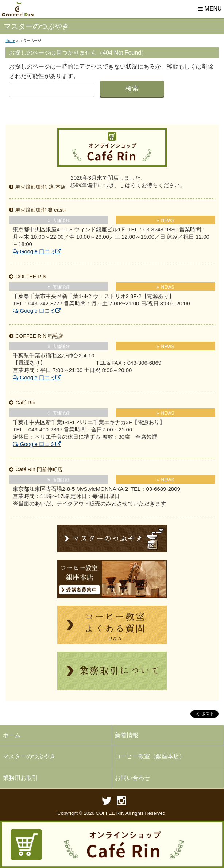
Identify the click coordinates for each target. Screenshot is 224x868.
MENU (209, 9)
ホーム (12, 735)
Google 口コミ (34, 251)
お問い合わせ (132, 778)
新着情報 (127, 735)
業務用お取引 (20, 778)
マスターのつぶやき (29, 756)
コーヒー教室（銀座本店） (150, 756)
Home (10, 41)
